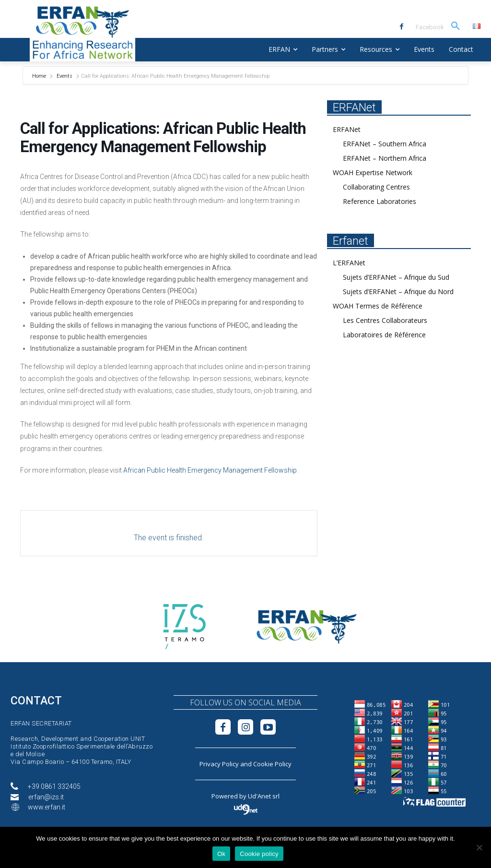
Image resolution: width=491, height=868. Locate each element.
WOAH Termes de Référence (378, 306)
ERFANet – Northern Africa (385, 158)
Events (64, 76)
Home (40, 76)
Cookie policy (259, 854)
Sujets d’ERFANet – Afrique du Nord (398, 291)
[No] (479, 847)
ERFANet (347, 129)
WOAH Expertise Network (373, 172)
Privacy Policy (219, 764)
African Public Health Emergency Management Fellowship (210, 470)
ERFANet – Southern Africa (385, 144)
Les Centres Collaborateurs (385, 320)
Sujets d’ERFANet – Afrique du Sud (396, 277)
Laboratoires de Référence (384, 335)
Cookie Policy (272, 764)
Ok (221, 854)
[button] (456, 26)
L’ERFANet (349, 263)
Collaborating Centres (376, 187)
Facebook (430, 27)
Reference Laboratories (380, 201)
